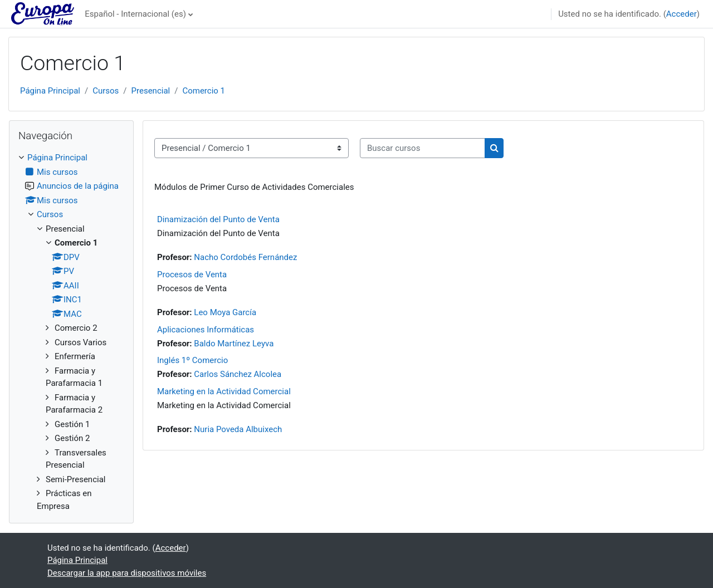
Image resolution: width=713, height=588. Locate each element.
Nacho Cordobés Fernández (245, 257)
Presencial (151, 91)
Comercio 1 (204, 91)
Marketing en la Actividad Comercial (224, 391)
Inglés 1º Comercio (192, 360)
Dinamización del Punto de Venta (218, 219)
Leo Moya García (225, 312)
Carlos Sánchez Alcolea (238, 374)
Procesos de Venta (192, 275)
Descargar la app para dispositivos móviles (127, 573)
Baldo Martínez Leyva (234, 344)
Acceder (682, 14)
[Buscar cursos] (423, 148)
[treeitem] (71, 332)
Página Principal (50, 91)
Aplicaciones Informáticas (206, 330)
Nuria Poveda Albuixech (238, 429)
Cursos (106, 91)
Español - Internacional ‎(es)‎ (135, 14)
